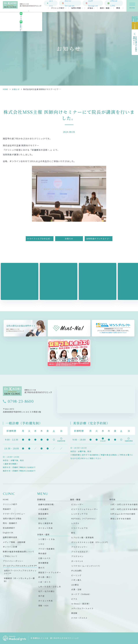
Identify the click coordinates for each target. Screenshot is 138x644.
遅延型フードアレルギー (50, 572)
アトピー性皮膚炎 (47, 549)
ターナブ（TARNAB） (81, 594)
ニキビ (41, 544)
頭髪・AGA (43, 605)
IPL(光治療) (77, 571)
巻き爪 (41, 568)
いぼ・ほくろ (45, 582)
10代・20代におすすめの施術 (124, 504)
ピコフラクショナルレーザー (85, 509)
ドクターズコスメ (79, 618)
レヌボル (75, 523)
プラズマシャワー (79, 547)
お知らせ (16, 89)
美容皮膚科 (43, 514)
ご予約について (10, 556)
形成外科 (42, 519)
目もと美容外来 (46, 523)
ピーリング (76, 575)
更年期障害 (43, 563)
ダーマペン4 (77, 561)
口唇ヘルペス (45, 558)
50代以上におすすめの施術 (123, 514)
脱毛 (73, 533)
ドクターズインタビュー (14, 514)
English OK (8, 533)
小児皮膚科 (43, 509)
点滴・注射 (76, 589)
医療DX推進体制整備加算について (19, 552)
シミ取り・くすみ (47, 539)
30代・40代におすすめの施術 (124, 509)
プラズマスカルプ (79, 552)
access (55, 4)
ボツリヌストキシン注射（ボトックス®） (90, 542)
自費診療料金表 (10, 537)
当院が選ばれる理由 (12, 518)
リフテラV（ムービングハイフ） (86, 566)
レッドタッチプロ (79, 514)
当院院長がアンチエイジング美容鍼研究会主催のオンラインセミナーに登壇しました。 (99, 239)
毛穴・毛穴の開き (47, 591)
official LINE (116, 4)
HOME (6, 89)
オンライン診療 (10, 547)
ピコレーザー (77, 504)
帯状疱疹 (42, 553)
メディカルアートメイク (82, 608)
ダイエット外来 (46, 528)
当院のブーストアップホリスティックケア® (20, 572)
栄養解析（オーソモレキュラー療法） (19, 580)
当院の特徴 (76, 9)
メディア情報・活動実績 (14, 542)
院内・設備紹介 (10, 523)
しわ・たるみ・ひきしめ (50, 586)
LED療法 (75, 585)
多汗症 (41, 596)
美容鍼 (74, 613)
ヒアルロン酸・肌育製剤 (83, 537)
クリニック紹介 (58, 9)
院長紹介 (7, 509)
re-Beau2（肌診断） (81, 604)
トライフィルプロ (79, 528)
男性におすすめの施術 (121, 519)
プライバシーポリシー (13, 561)
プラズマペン (77, 556)
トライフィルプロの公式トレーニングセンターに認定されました (40, 239)
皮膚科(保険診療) (46, 504)
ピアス (74, 599)
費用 (118, 9)
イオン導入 (76, 580)
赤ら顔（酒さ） (46, 577)
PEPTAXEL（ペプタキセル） (84, 519)
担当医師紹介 (9, 528)
